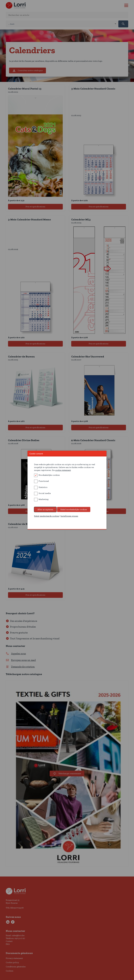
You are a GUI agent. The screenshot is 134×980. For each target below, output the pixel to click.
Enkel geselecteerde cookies (47, 516)
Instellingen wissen (69, 516)
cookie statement (63, 470)
